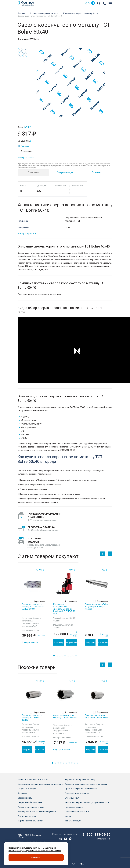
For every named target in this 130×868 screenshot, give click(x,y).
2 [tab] (58, 657)
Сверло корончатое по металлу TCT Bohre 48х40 (65, 716)
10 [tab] (78, 764)
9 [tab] (77, 657)
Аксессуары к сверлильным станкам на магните (40, 784)
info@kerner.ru (104, 839)
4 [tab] (63, 657)
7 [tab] (71, 657)
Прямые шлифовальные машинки (81, 789)
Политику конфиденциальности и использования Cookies (35, 851)
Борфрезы (22, 793)
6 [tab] (69, 657)
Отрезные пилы (25, 798)
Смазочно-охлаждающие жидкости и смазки (86, 784)
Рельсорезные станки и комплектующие (37, 812)
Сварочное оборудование (30, 802)
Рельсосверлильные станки (31, 807)
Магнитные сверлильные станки (33, 780)
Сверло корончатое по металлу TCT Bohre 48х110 (32, 718)
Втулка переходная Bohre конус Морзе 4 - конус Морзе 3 (97, 607)
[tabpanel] (33, 607)
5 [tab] (66, 657)
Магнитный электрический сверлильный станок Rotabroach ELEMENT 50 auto (64, 609)
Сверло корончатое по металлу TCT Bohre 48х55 (97, 716)
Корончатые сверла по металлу (44, 13)
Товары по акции (73, 821)
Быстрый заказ (72, 642)
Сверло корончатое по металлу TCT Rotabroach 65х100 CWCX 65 (33, 607)
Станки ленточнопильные (77, 812)
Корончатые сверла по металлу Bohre (81, 13)
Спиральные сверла (27, 789)
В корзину (59, 642)
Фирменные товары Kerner (30, 821)
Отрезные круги (72, 798)
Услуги (68, 816)
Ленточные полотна (27, 816)
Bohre (28, 127)
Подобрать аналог (26, 158)
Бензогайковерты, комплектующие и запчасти (87, 802)
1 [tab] (55, 657)
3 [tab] (60, 657)
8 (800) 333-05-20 (97, 835)
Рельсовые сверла (74, 807)
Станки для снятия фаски (77, 793)
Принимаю (36, 858)
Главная (21, 13)
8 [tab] (74, 657)
